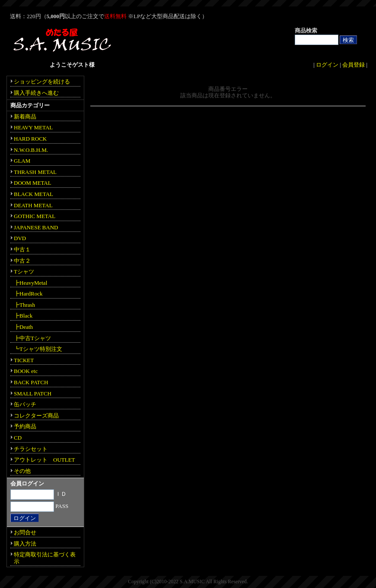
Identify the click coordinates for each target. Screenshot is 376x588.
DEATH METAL (33, 205)
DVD (20, 238)
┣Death (23, 327)
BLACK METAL (33, 194)
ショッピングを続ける (42, 82)
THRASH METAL (35, 172)
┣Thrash (24, 305)
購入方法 (25, 544)
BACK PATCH (31, 382)
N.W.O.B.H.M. (31, 150)
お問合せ (25, 532)
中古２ (22, 261)
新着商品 (25, 117)
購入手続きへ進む (36, 93)
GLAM (22, 161)
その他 (22, 471)
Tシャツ (24, 272)
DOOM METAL (33, 183)
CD (18, 438)
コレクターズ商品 (36, 416)
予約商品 (25, 426)
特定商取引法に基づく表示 (45, 558)
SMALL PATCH (33, 394)
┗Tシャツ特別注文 (38, 349)
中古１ (22, 249)
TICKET (24, 360)
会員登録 (354, 65)
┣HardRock (28, 294)
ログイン (327, 65)
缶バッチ (25, 404)
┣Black (23, 316)
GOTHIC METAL (35, 216)
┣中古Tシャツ (32, 338)
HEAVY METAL (33, 127)
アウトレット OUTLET (45, 460)
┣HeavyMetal (30, 283)
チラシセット (31, 449)
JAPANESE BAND (36, 227)
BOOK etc (26, 371)
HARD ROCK (30, 139)
